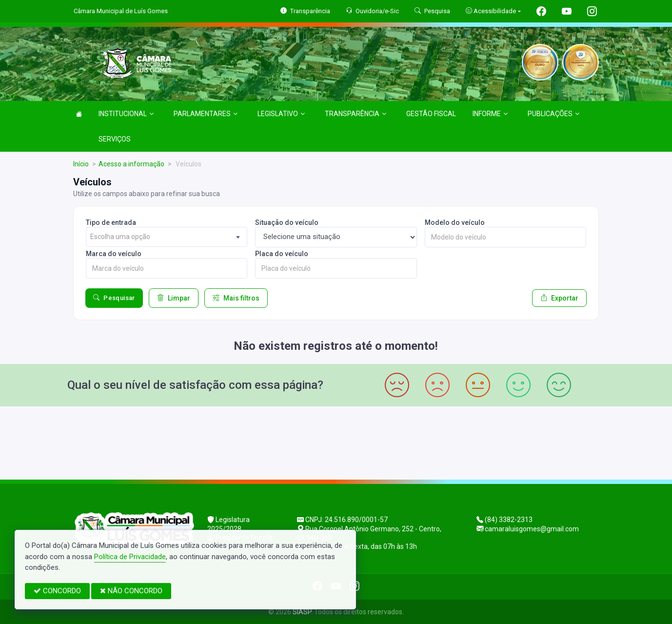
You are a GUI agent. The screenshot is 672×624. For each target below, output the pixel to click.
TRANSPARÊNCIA (356, 114)
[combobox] (167, 237)
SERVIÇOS (115, 139)
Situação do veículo (287, 222)
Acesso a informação (131, 164)
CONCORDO (57, 591)
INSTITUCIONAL (126, 114)
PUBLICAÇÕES (553, 114)
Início (81, 164)
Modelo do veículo (455, 222)
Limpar (174, 298)
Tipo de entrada (111, 222)
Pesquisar (114, 298)
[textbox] (167, 237)
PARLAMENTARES (206, 114)
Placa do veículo (282, 254)
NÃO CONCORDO (131, 591)
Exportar (559, 298)
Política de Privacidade (130, 557)
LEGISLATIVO (281, 114)
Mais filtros (236, 298)
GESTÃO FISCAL (431, 114)
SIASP (302, 612)
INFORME (490, 114)
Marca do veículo (114, 254)
